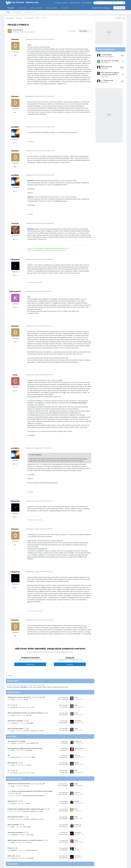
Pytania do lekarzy (61, 3)
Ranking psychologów (36, 8)
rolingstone (15, 255)
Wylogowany (56, 675)
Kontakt (84, 859)
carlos (15, 369)
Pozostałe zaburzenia (31, 827)
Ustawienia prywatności (73, 859)
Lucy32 (30, 675)
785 (15, 139)
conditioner (39, 675)
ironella (77, 747)
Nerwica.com (32, 2)
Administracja (17, 12)
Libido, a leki (11, 832)
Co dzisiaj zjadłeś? (106, 55)
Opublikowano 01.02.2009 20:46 (38, 369)
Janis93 (13, 727)
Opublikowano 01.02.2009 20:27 (37, 320)
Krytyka (10, 825)
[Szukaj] (103, 3)
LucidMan (15, 123)
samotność (45, 845)
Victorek (15, 219)
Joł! (9, 740)
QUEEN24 (14, 827)
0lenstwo (20, 30)
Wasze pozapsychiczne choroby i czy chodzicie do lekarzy (25, 699)
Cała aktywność (22, 8)
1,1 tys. (15, 235)
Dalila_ (45, 675)
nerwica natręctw (57, 845)
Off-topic (26, 687)
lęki (50, 845)
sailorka (77, 782)
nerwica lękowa (36, 845)
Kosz (33, 694)
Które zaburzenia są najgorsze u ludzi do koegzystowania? (25, 733)
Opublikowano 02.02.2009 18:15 (37, 521)
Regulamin (47, 859)
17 (44, 685)
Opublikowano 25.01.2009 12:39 (38, 171)
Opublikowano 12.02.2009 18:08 (38, 608)
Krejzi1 (66, 675)
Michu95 (9, 675)
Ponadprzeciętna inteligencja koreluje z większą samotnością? (26, 789)
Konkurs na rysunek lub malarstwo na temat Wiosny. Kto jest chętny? (32, 773)
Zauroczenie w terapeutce (16, 706)
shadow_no (78, 725)
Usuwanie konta (108, 80)
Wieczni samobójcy (14, 804)
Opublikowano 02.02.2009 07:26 (38, 493)
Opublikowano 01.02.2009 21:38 (37, 440)
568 (15, 385)
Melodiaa (77, 739)
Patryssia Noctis (79, 732)
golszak (13, 784)
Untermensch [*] (13, 782)
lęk (63, 845)
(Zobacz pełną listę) (38, 673)
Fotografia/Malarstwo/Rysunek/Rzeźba (34, 777)
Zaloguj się (70, 652)
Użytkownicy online (30, 12)
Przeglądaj (11, 9)
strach (9, 845)
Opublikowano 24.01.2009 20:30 (39, 39)
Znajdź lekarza (75, 3)
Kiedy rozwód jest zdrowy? (16, 713)
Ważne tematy (65, 8)
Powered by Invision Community (66, 865)
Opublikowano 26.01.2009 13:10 (38, 255)
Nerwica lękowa (30, 32)
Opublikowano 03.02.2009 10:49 (38, 561)
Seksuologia (30, 834)
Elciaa (62, 675)
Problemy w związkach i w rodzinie (34, 715)
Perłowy (49, 675)
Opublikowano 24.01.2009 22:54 (39, 147)
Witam (34, 741)
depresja (26, 844)
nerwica (70, 844)
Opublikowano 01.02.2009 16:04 (37, 287)
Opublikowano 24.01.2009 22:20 (39, 94)
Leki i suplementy (87, 3)
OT (9, 692)
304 (15, 271)
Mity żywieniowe (13, 747)
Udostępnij (72, 31)
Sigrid (76, 789)
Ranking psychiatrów (51, 8)
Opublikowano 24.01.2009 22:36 (38, 123)
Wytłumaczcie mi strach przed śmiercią (19, 685)
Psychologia (30, 708)
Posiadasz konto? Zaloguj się (102, 8)
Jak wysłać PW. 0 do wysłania (17, 725)
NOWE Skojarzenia (107, 67)
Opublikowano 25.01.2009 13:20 (38, 219)
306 (15, 303)
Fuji (34, 675)
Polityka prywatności (58, 859)
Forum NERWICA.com (33, 727)
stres (78, 845)
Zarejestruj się (119, 8)
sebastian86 (16, 675)
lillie (76, 825)
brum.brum (14, 694)
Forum (8, 12)
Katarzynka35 (15, 287)
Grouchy (77, 774)
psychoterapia (16, 845)
